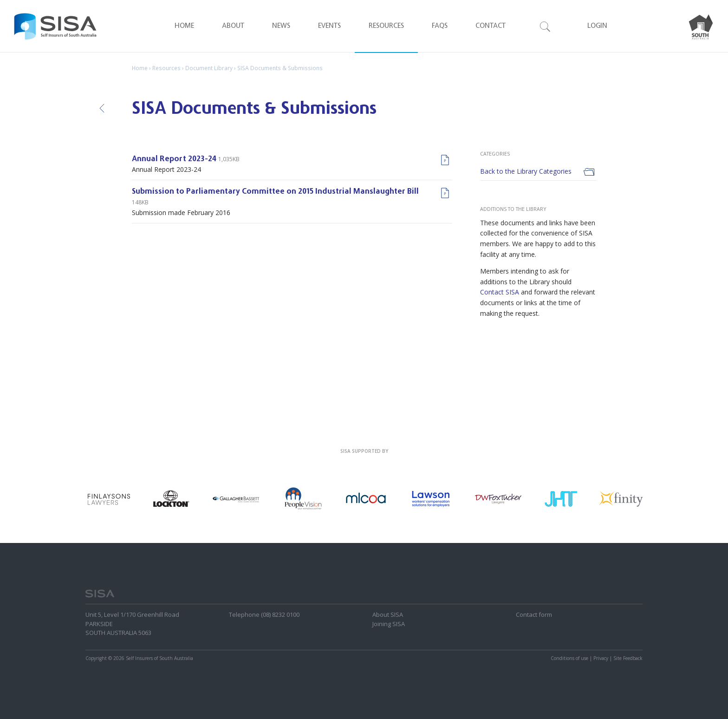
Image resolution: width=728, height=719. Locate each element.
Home (184, 26)
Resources (386, 26)
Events (329, 26)
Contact (491, 26)
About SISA (388, 614)
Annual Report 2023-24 (174, 160)
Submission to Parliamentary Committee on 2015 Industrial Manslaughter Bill (275, 192)
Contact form (534, 614)
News (281, 26)
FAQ (440, 26)
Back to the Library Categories (526, 171)
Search (546, 26)
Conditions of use (569, 658)
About (233, 26)
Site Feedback (628, 658)
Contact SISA (500, 292)
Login (597, 26)
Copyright (96, 658)
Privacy (601, 658)
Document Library (209, 68)
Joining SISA (389, 624)
